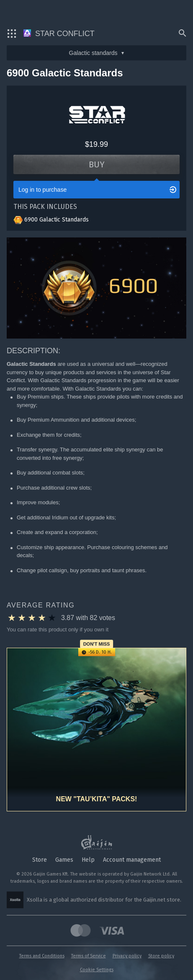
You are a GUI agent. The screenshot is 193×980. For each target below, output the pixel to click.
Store (40, 860)
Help (88, 860)
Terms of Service (89, 956)
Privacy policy (127, 956)
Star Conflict (59, 34)
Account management (132, 860)
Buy (97, 164)
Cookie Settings (97, 970)
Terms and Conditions (42, 956)
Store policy (161, 956)
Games (64, 860)
